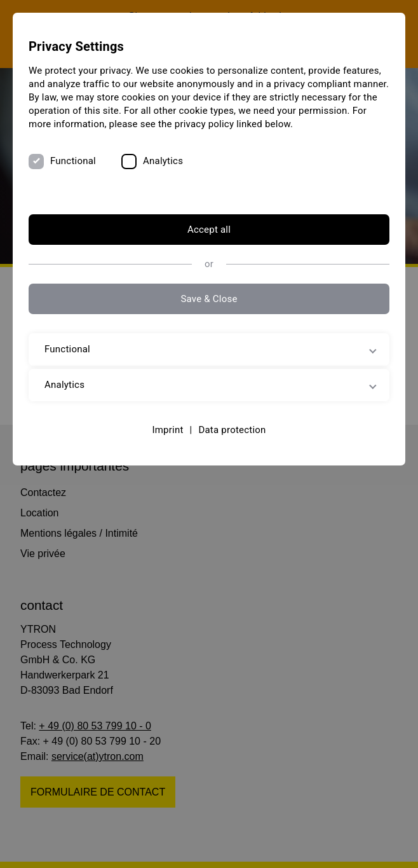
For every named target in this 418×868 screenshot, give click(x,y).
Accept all (209, 230)
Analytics (163, 161)
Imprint (167, 430)
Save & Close (209, 299)
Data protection (232, 430)
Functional (73, 161)
